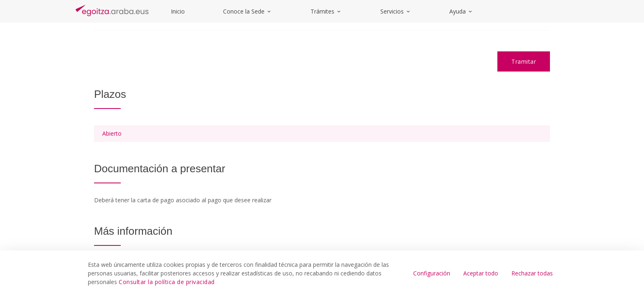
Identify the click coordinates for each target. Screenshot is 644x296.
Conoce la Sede (247, 11)
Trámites (326, 11)
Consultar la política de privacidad (167, 282)
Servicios (396, 11)
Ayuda (461, 11)
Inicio (178, 11)
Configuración (432, 273)
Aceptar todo (481, 273)
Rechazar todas (532, 273)
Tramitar (524, 61)
